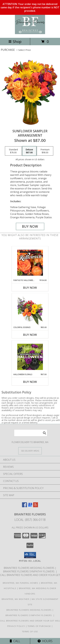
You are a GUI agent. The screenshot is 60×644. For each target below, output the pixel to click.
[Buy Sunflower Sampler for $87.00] (30, 226)
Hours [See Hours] (45, 641)
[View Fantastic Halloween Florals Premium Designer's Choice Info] (30, 263)
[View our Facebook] (24, 506)
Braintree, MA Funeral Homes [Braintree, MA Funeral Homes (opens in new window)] (21, 583)
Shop (15, 41)
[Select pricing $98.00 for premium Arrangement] (45, 151)
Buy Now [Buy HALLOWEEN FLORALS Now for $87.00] (30, 382)
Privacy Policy (16, 626)
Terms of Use (30, 631)
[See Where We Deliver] (30, 451)
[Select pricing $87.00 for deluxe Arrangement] (29, 151)
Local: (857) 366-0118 (30, 520)
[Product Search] (31, 433)
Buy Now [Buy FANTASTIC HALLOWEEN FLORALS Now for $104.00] (30, 288)
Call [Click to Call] (15, 641)
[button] (30, 555)
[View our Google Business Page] (30, 506)
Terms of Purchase (39, 626)
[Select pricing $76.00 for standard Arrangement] (13, 151)
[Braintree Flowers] (30, 33)
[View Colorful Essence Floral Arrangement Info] (30, 310)
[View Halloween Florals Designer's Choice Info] (30, 357)
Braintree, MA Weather (15, 599)
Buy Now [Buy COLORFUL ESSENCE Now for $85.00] (30, 335)
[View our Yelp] (36, 506)
